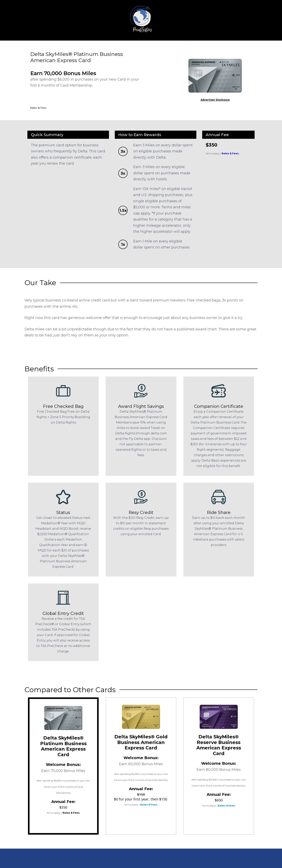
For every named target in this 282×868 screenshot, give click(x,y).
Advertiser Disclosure (215, 100)
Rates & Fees (38, 108)
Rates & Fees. (230, 153)
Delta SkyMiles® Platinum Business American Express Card (63, 746)
